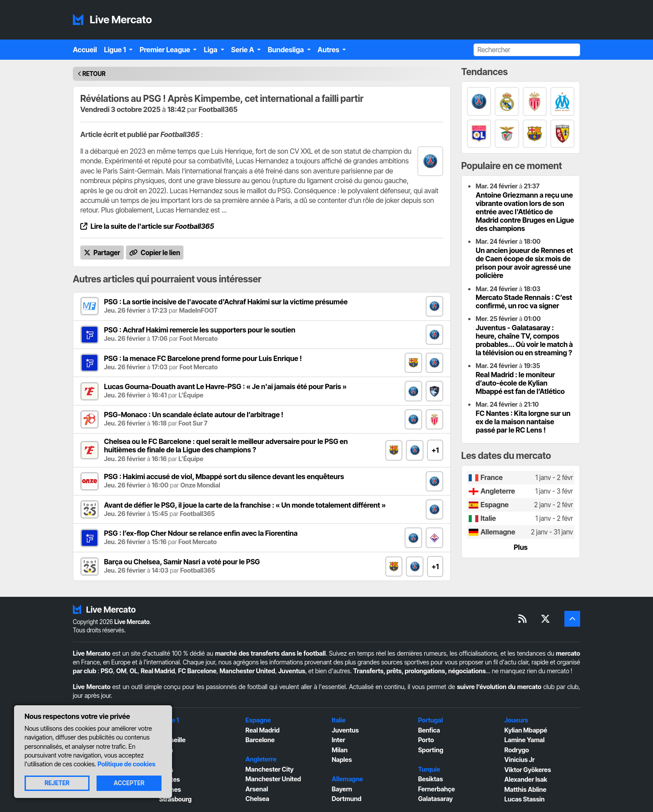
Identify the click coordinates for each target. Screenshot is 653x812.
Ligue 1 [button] (116, 50)
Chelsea (257, 799)
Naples (342, 760)
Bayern (342, 789)
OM (122, 671)
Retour (94, 74)
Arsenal (257, 789)
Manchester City (269, 769)
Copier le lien (155, 253)
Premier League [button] (165, 50)
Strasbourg (176, 799)
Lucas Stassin (524, 799)
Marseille (172, 740)
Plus (521, 547)
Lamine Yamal (524, 740)
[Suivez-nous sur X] (545, 619)
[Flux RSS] (522, 619)
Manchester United (247, 671)
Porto (426, 740)
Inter (339, 740)
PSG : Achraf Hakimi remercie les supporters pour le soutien (200, 330)
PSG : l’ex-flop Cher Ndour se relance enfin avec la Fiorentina (201, 533)
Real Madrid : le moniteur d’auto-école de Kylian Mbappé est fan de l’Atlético (520, 383)
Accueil (85, 50)
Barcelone (260, 740)
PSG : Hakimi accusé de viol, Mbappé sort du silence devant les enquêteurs (224, 476)
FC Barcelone (197, 671)
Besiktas (431, 779)
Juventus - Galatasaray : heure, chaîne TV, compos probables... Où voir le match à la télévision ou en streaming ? (524, 340)
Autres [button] (329, 50)
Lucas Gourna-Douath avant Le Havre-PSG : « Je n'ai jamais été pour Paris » (225, 386)
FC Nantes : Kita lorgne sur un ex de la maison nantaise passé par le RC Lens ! (523, 422)
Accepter (129, 783)
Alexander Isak (526, 779)
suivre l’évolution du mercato (499, 687)
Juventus (292, 671)
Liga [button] (211, 50)
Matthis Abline (525, 789)
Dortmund (347, 799)
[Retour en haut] (572, 619)
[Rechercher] (527, 50)
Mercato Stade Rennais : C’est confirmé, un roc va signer (524, 301)
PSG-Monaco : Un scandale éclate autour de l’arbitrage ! (194, 415)
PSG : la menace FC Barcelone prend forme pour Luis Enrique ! (203, 358)
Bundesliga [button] (286, 50)
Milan (340, 750)
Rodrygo (517, 750)
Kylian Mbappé (526, 730)
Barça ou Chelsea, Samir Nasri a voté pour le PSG (182, 562)
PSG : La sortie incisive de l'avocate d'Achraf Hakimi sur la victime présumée (226, 302)
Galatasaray (436, 799)
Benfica (429, 730)
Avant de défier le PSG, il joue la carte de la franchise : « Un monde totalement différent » (245, 505)
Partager (102, 253)
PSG (107, 671)
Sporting (431, 750)
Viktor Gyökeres (527, 770)
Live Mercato (112, 20)
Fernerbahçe (437, 789)
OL (133, 671)
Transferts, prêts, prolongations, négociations (420, 671)
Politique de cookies (126, 764)
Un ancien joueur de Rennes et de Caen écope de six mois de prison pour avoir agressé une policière (524, 263)
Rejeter (57, 783)
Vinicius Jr (519, 760)
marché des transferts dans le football (270, 653)
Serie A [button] (244, 50)
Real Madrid (158, 671)
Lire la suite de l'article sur (147, 226)
